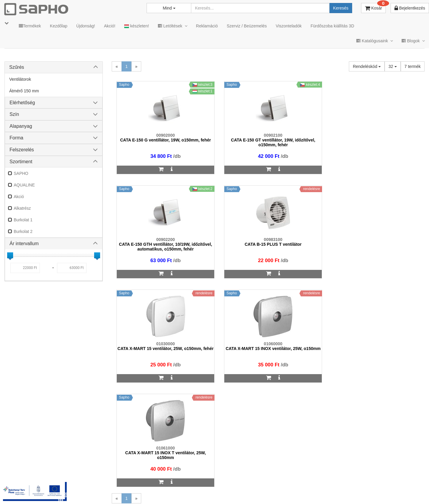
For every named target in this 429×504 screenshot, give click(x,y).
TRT (156, 492)
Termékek (30, 26)
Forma (16, 138)
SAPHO (21, 173)
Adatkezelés (220, 492)
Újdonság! (86, 26)
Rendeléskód (367, 66)
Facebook (336, 492)
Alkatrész (22, 208)
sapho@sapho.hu (31, 468)
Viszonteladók (289, 26)
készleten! (137, 26)
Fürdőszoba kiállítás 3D (332, 26)
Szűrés (17, 67)
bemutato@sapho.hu (177, 468)
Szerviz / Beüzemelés (247, 26)
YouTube (404, 492)
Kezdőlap (59, 26)
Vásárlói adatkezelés (260, 492)
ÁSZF (195, 492)
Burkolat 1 (23, 220)
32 (393, 66)
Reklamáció (207, 26)
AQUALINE (24, 185)
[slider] (10, 255)
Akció (19, 197)
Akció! (110, 26)
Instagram (301, 492)
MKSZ (175, 492)
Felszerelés (22, 150)
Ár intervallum (24, 244)
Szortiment (21, 162)
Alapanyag (21, 126)
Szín (14, 114)
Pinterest (370, 492)
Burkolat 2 (23, 231)
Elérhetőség (22, 103)
